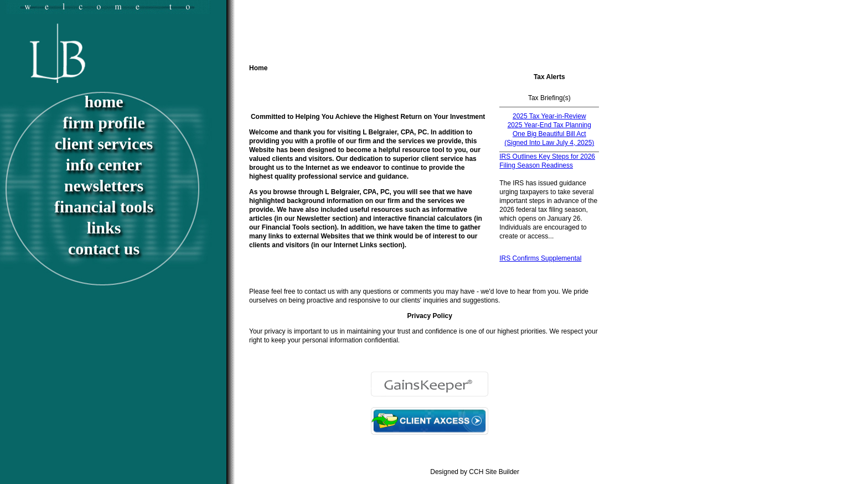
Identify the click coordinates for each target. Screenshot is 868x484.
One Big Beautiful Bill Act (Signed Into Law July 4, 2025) (549, 138)
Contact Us (104, 249)
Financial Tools (104, 207)
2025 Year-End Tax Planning (549, 125)
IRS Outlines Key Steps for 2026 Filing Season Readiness (547, 161)
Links (104, 228)
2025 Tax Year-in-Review (549, 116)
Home (104, 102)
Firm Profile (104, 123)
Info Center (104, 165)
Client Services (104, 144)
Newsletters (104, 186)
